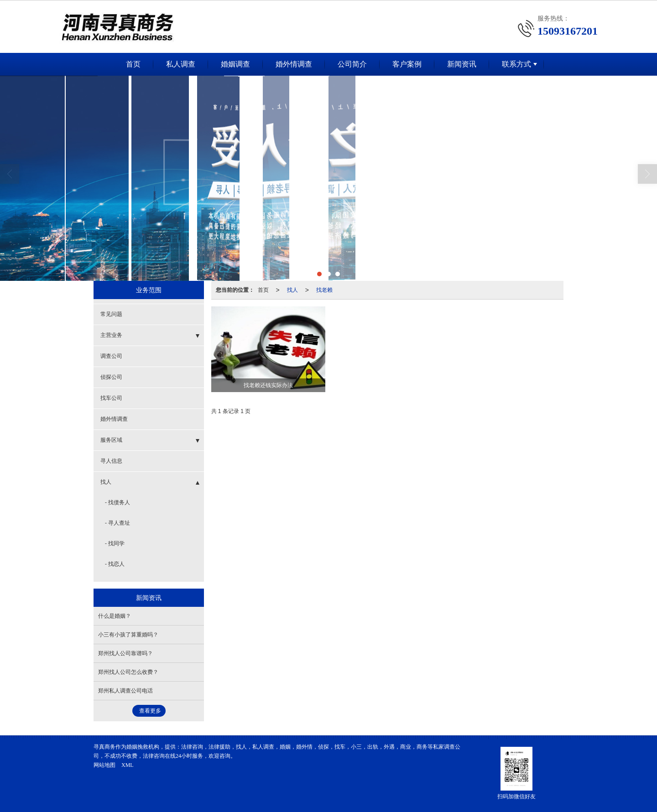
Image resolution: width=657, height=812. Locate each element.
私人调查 (181, 64)
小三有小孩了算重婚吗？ (128, 635)
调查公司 (111, 356)
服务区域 (111, 440)
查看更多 (150, 711)
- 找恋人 (115, 564)
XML (128, 765)
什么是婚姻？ (115, 616)
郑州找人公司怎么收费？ (128, 672)
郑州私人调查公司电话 (125, 691)
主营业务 (111, 335)
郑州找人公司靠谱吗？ (125, 653)
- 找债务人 (117, 502)
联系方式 (516, 64)
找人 (292, 290)
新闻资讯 (462, 64)
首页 (133, 64)
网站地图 (104, 765)
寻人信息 (111, 461)
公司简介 (352, 64)
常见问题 (111, 314)
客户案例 (407, 64)
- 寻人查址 (117, 523)
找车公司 (111, 398)
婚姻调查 (235, 64)
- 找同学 (115, 543)
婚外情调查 (294, 64)
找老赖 (324, 290)
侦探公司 (111, 377)
